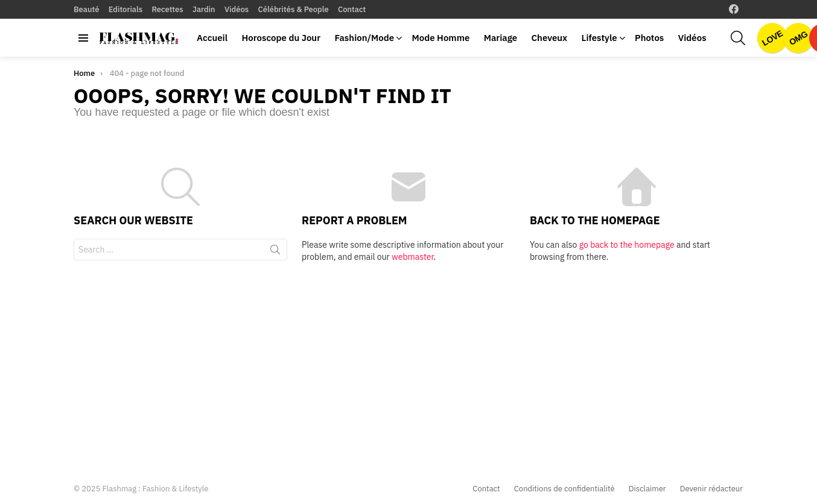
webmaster (412, 257)
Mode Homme (440, 38)
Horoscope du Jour (281, 38)
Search (275, 252)
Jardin (204, 9)
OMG (798, 38)
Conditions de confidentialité (564, 489)
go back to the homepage (627, 245)
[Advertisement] (408, 365)
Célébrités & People (294, 9)
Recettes (167, 9)
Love (772, 38)
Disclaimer (647, 489)
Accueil (212, 38)
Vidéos (237, 9)
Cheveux (549, 38)
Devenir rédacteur (711, 489)
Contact (352, 9)
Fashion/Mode (364, 38)
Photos (649, 38)
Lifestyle (599, 38)
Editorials (126, 9)
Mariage (501, 38)
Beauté (86, 9)
